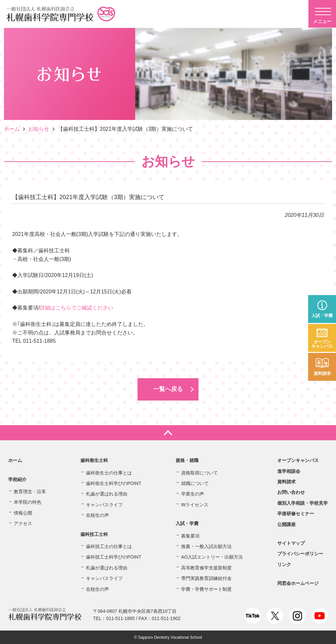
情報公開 (23, 513)
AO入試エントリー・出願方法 (212, 557)
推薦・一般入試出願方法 (206, 546)
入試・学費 (322, 316)
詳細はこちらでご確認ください (76, 308)
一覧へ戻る (168, 389)
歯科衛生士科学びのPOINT (114, 483)
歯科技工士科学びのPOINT (114, 557)
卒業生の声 (193, 494)
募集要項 (190, 536)
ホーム (12, 129)
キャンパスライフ (104, 504)
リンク (284, 564)
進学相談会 (289, 471)
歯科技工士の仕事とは (109, 546)
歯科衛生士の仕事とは (109, 472)
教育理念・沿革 (30, 491)
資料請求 (322, 373)
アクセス (23, 523)
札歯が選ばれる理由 (107, 494)
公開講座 (286, 524)
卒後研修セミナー (296, 513)
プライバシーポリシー (300, 554)
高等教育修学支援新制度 (206, 567)
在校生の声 (97, 515)
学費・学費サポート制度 (206, 589)
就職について (195, 483)
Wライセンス (195, 504)
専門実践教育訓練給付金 (206, 578)
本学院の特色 (28, 502)
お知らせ (39, 129)
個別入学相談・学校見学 (303, 503)
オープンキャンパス (322, 344)
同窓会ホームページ (298, 583)
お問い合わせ (291, 492)
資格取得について (199, 472)
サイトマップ (291, 543)
